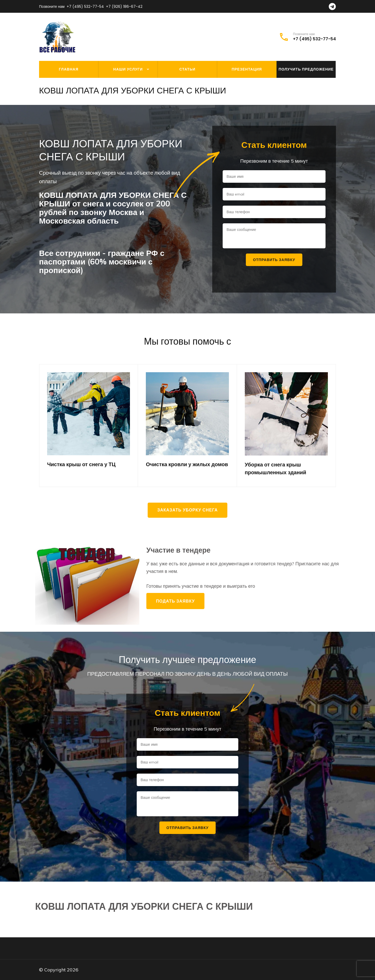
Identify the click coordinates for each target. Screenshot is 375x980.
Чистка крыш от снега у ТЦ (81, 464)
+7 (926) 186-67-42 (124, 7)
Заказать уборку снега (187, 510)
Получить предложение (306, 69)
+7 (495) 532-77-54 (85, 7)
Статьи (187, 69)
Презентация (247, 69)
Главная (69, 69)
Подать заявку (175, 601)
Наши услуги (128, 69)
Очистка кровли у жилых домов (187, 464)
